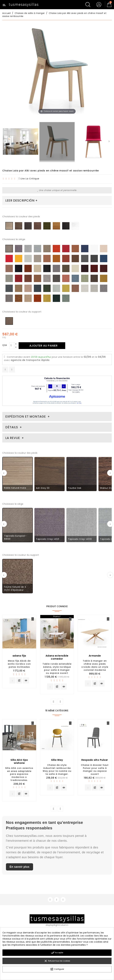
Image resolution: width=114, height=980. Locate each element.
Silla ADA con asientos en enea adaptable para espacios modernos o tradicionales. (19, 774)
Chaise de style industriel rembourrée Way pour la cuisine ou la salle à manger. (57, 770)
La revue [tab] (13, 438)
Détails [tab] (12, 427)
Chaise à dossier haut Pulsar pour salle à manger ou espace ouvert (95, 770)
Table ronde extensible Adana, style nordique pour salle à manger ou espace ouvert (57, 668)
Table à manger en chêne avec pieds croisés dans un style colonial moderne (95, 665)
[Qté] (12, 346)
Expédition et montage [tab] (26, 417)
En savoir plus (20, 867)
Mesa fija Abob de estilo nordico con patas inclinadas (19, 664)
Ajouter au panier (44, 346)
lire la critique (29, 179)
